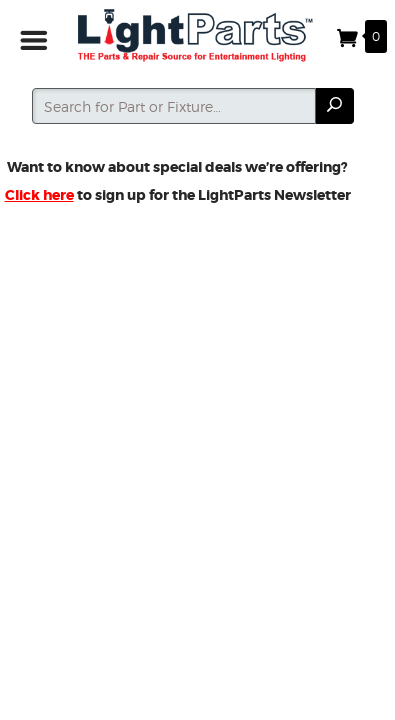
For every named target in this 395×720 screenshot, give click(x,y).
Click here (39, 195)
